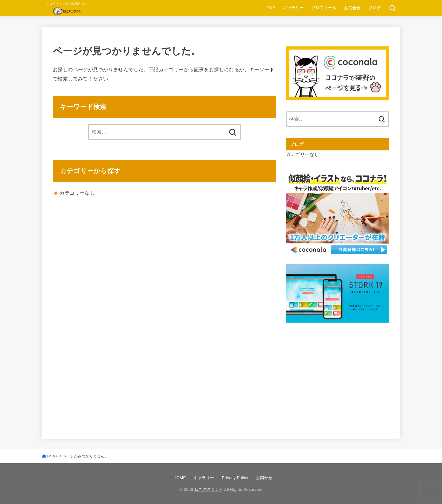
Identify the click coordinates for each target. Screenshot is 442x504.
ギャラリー (293, 8)
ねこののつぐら (209, 489)
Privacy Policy (235, 478)
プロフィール (324, 8)
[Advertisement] (338, 374)
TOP (271, 8)
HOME (180, 478)
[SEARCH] (392, 8)
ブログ (374, 8)
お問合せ (352, 8)
